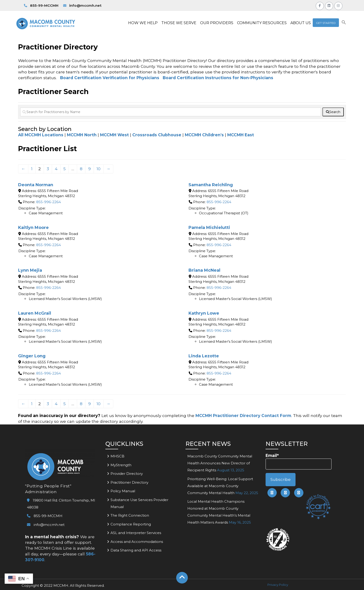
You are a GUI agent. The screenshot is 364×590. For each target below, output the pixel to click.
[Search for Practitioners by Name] (171, 112)
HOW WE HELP (143, 23)
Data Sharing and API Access (136, 550)
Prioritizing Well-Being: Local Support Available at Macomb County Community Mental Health (220, 486)
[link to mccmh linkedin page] (285, 493)
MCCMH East (241, 135)
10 (99, 169)
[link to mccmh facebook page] (272, 493)
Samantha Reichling (211, 185)
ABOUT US (301, 23)
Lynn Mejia (30, 270)
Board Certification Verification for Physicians (110, 78)
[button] (344, 23)
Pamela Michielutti (209, 228)
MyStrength (121, 465)
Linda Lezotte (204, 356)
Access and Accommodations (137, 542)
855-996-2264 (49, 202)
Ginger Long (32, 356)
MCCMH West (114, 135)
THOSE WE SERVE (179, 23)
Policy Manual (123, 491)
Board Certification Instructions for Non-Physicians (218, 78)
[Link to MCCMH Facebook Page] (320, 5)
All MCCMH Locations (41, 135)
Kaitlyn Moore (33, 228)
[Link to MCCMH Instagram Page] (338, 5)
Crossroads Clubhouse (157, 135)
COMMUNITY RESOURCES (262, 23)
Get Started (326, 23)
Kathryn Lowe (204, 313)
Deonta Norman (36, 185)
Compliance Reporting (131, 524)
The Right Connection (130, 515)
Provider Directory (127, 474)
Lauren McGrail (35, 313)
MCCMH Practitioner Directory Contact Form (243, 416)
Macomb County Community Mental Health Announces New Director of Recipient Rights (220, 463)
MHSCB (117, 456)
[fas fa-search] (333, 112)
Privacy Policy (278, 585)
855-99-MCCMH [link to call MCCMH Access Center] (41, 5)
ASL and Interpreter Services (136, 533)
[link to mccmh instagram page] (299, 493)
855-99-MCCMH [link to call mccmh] (45, 516)
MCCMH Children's (204, 135)
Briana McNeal (204, 270)
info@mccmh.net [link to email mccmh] (46, 525)
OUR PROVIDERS (217, 23)
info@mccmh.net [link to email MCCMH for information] (82, 5)
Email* (299, 461)
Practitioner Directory (129, 482)
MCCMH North (82, 135)
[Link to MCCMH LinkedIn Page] (329, 5)
